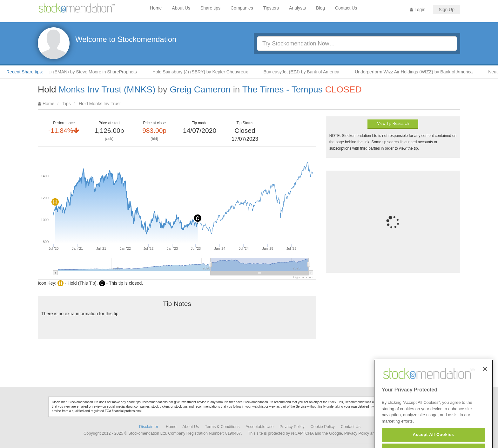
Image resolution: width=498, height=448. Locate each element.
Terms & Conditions (222, 427)
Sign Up (447, 10)
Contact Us (346, 8)
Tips (67, 104)
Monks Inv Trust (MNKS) (107, 89)
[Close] (485, 379)
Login (417, 10)
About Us (181, 8)
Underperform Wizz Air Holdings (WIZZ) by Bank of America (416, 72)
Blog (320, 8)
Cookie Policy (323, 427)
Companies (242, 8)
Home (156, 8)
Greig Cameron (200, 89)
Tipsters (271, 8)
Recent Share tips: (25, 72)
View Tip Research (393, 124)
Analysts (297, 8)
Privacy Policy (292, 427)
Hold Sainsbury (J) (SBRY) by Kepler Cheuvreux (203, 72)
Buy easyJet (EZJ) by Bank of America (304, 72)
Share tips (210, 8)
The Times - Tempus (283, 89)
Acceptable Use (259, 427)
